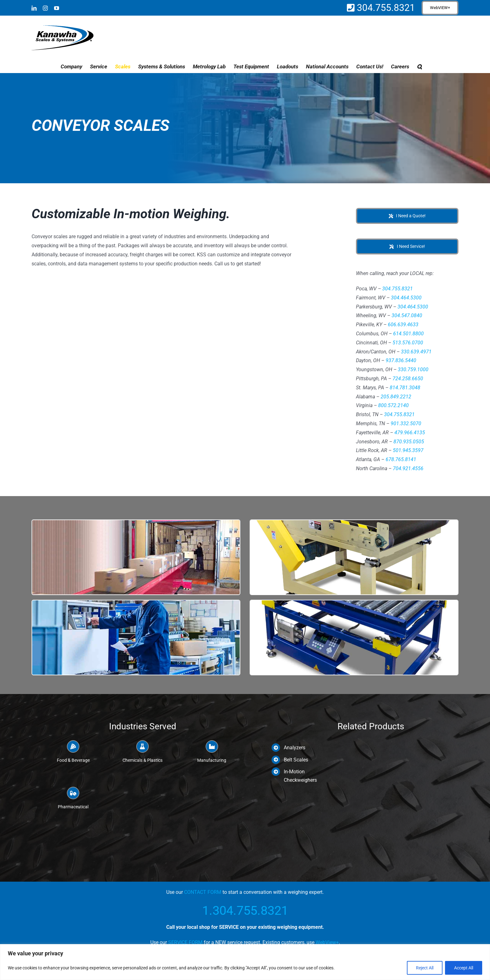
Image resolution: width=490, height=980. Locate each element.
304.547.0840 (407, 315)
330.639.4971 (416, 352)
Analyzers (295, 748)
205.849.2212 (396, 397)
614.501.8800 (408, 334)
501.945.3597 (408, 450)
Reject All (425, 968)
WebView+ (327, 942)
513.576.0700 (408, 343)
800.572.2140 (393, 405)
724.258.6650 (408, 379)
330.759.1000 (413, 369)
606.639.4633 (403, 325)
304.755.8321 (385, 8)
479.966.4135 (410, 433)
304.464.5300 (406, 298)
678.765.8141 (401, 459)
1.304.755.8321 (245, 911)
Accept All (464, 968)
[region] (245, 962)
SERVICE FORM (185, 942)
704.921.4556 (408, 468)
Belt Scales (296, 760)
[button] (419, 66)
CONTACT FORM (203, 892)
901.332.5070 (406, 424)
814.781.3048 (405, 388)
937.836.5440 (401, 360)
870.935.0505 (409, 442)
